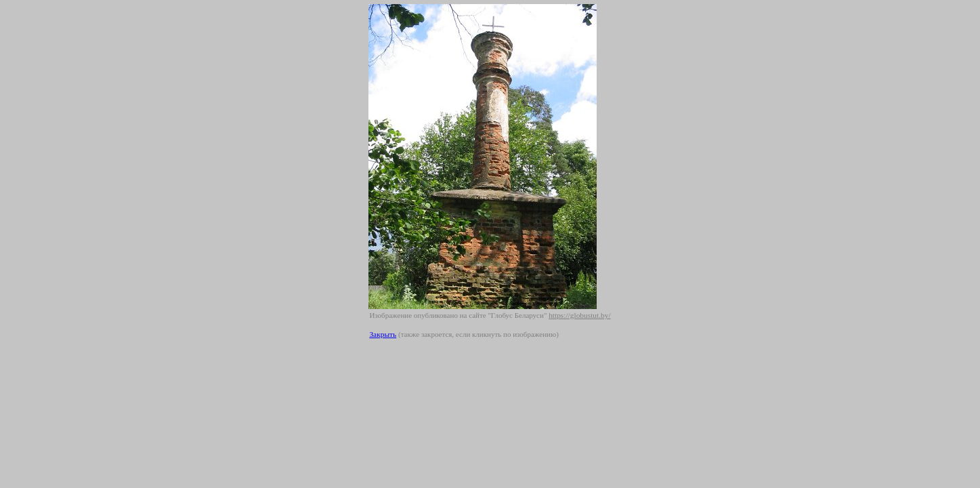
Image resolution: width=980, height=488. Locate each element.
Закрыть (383, 334)
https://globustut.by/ (579, 315)
